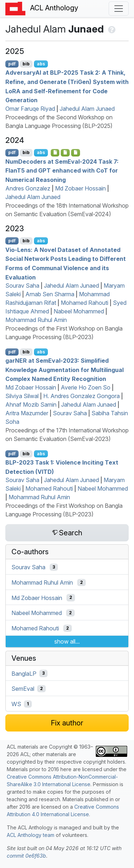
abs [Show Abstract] (41, 64)
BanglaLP (24, 673)
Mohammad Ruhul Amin (36, 320)
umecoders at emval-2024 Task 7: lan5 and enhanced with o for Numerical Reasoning (62, 170)
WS (16, 704)
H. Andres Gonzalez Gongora (81, 396)
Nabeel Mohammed (79, 311)
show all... (67, 641)
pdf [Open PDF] (12, 64)
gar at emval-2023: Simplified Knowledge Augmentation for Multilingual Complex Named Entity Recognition (64, 370)
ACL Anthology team (31, 835)
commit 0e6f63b (26, 856)
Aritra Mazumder (27, 413)
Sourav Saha (22, 286)
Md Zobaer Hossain (80, 188)
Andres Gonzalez (28, 188)
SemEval (23, 689)
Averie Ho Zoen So (86, 387)
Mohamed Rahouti (85, 303)
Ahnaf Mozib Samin (31, 405)
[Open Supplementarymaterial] (55, 153)
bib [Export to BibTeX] (26, 64)
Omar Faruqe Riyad (30, 109)
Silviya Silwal (22, 396)
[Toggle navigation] (119, 9)
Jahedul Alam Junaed (87, 109)
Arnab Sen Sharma (50, 294)
